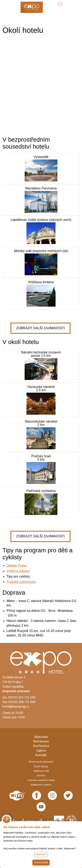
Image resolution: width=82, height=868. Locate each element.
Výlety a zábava (18, 571)
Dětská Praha (17, 566)
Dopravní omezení (16, 691)
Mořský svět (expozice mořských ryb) (41, 251)
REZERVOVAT (67, 11)
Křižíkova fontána (41, 282)
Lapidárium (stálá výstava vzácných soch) (41, 220)
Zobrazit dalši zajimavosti (41, 328)
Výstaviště (41, 157)
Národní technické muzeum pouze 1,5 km (41, 354)
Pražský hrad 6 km (41, 458)
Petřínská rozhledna (41, 491)
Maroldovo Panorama (41, 188)
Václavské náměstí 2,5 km (41, 388)
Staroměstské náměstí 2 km (41, 423)
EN (69, 4)
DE (77, 4)
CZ (60, 4)
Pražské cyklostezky (21, 582)
